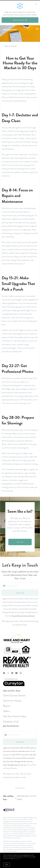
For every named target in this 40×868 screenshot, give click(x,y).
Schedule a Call (11, 721)
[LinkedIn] (12, 673)
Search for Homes (12, 701)
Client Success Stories (14, 695)
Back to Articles (11, 46)
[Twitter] (8, 673)
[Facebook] (4, 673)
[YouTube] (16, 673)
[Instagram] (21, 673)
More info (17, 858)
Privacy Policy (20, 788)
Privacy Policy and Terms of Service (23, 616)
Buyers (7, 706)
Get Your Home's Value (15, 716)
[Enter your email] (22, 586)
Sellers (6, 711)
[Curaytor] (14, 686)
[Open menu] (37, 29)
